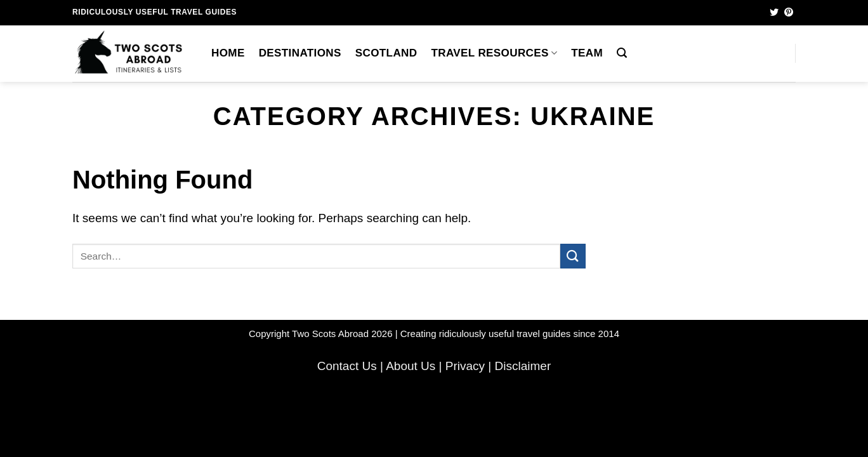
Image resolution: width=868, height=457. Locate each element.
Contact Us (347, 366)
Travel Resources (494, 53)
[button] (622, 53)
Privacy (465, 366)
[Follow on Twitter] (774, 13)
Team (587, 53)
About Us (411, 366)
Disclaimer (523, 366)
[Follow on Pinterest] (789, 13)
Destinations (300, 53)
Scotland (386, 53)
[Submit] (573, 256)
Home (228, 53)
